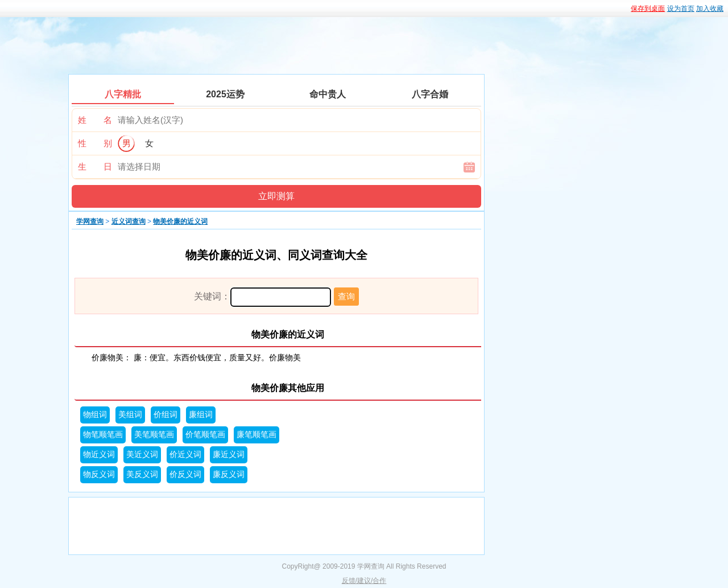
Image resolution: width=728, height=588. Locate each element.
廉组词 (201, 415)
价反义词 (185, 474)
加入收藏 (710, 9)
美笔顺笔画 (154, 435)
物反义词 (99, 474)
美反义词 (142, 474)
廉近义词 (229, 455)
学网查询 (90, 221)
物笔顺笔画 (103, 435)
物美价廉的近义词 (180, 221)
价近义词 (185, 455)
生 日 (95, 166)
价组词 (166, 415)
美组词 (130, 415)
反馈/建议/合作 (364, 581)
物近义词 (99, 455)
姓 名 (95, 120)
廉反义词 (229, 474)
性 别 (95, 143)
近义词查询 (129, 221)
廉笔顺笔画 (257, 435)
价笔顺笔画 (205, 435)
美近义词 (142, 455)
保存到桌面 (648, 9)
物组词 (95, 415)
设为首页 (681, 9)
